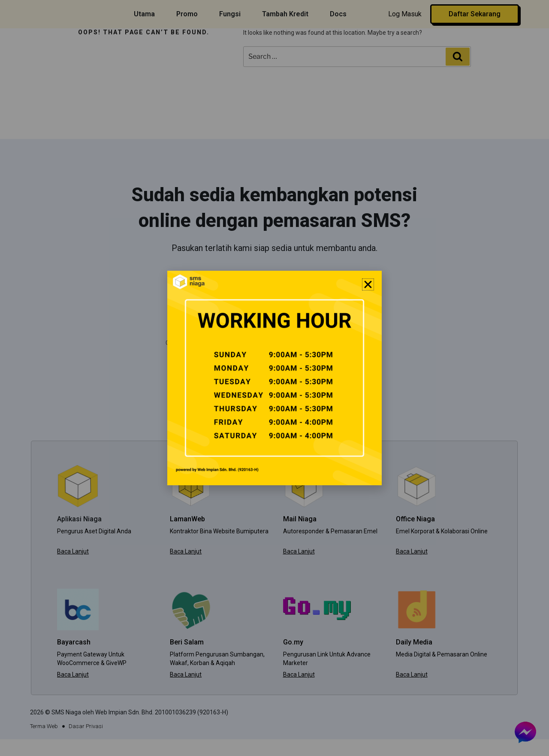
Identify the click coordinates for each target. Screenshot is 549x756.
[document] (274, 378)
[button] (368, 284)
